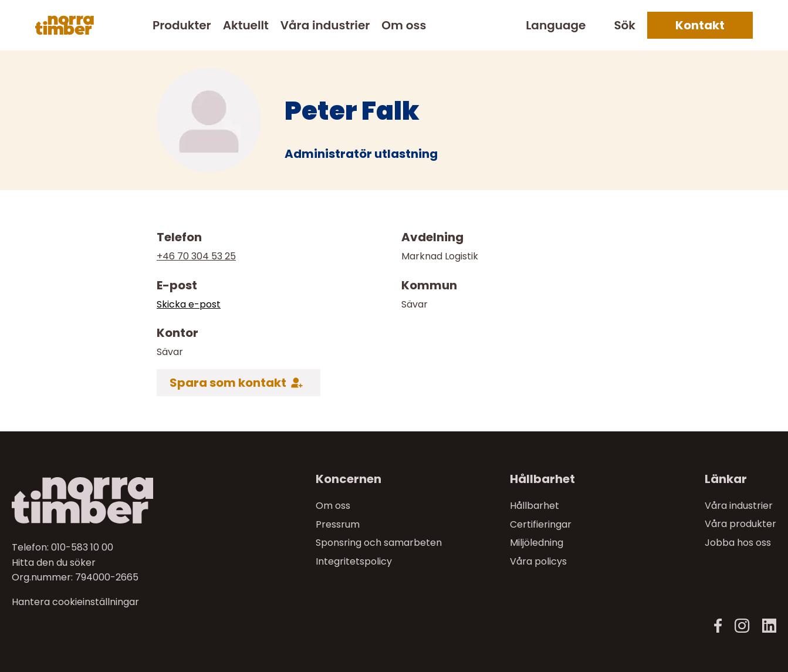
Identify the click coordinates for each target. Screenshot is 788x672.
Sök (625, 26)
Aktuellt (246, 25)
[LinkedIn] (769, 626)
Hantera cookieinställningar (75, 602)
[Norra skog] (65, 25)
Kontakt (700, 25)
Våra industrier (325, 25)
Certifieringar (541, 524)
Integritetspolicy (354, 561)
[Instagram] (742, 626)
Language (556, 26)
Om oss (404, 25)
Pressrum (338, 524)
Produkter (182, 25)
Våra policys (538, 561)
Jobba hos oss (738, 543)
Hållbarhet (535, 506)
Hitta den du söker (54, 562)
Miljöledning (537, 543)
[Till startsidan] (102, 500)
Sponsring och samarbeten (379, 543)
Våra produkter (740, 524)
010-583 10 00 (82, 547)
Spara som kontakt (228, 383)
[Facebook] (718, 626)
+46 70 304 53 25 (196, 256)
